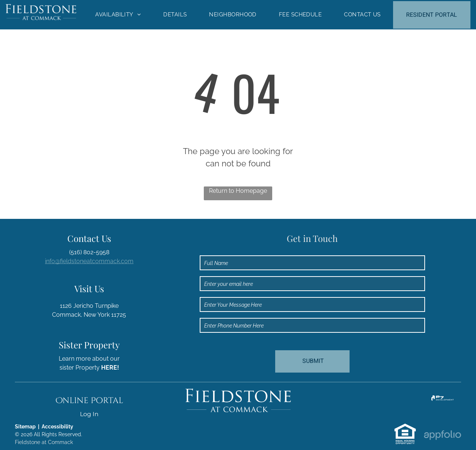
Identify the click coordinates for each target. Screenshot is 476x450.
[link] (443, 400)
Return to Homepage (238, 191)
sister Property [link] (89, 368)
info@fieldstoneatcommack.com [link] (89, 261)
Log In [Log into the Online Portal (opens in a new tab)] (89, 414)
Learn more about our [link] (89, 359)
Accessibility (57, 427)
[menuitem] (118, 15)
